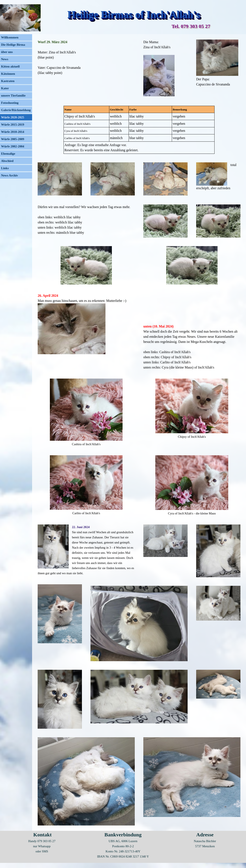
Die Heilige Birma (13, 45)
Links (5, 168)
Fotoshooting (10, 103)
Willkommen (10, 37)
